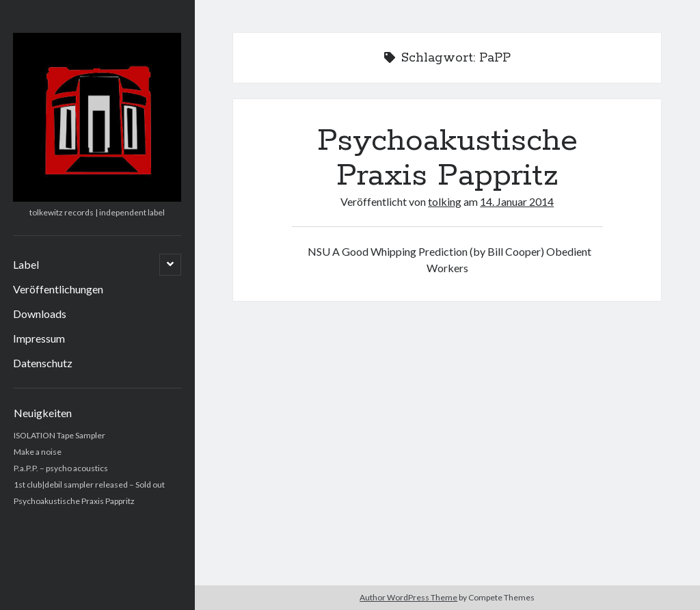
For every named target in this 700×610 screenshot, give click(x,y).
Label (26, 264)
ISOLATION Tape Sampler (59, 435)
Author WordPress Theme (408, 597)
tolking (445, 201)
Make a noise (38, 452)
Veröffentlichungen (58, 289)
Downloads (40, 314)
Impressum (39, 338)
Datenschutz (43, 363)
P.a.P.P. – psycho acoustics (61, 468)
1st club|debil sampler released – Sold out (89, 485)
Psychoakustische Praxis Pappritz (74, 501)
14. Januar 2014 (517, 201)
